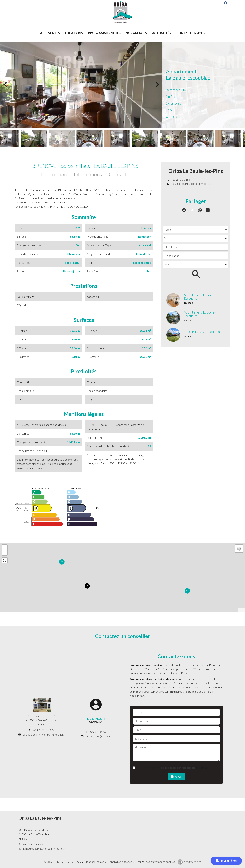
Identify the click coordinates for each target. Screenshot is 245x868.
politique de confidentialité (178, 768)
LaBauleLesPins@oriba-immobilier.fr (192, 184)
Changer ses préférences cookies (155, 862)
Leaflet (241, 610)
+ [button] (5, 547)
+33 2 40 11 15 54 (182, 179)
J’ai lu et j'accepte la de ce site (172, 768)
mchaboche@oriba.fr (98, 736)
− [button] (5, 553)
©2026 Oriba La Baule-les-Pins (63, 862)
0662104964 (98, 732)
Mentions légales (94, 862)
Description (54, 174)
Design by (192, 862)
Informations (88, 174)
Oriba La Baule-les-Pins (196, 171)
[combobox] (196, 230)
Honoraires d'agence (120, 862)
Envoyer (176, 777)
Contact (118, 174)
